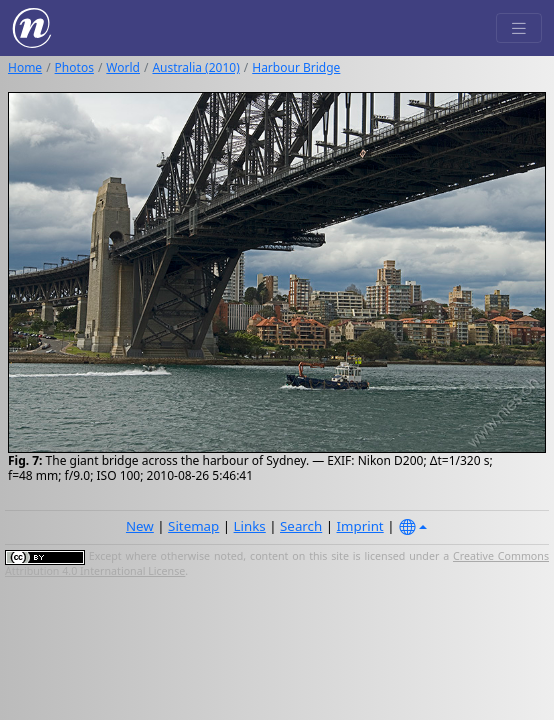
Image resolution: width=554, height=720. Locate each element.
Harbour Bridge (296, 67)
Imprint (360, 526)
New (140, 526)
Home (25, 67)
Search (301, 526)
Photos (74, 67)
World (123, 67)
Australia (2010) (195, 67)
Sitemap (193, 526)
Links (250, 526)
